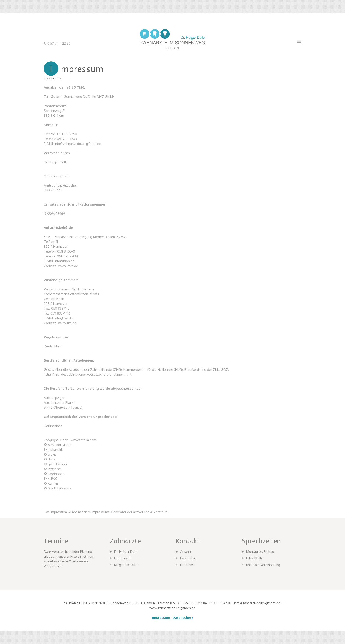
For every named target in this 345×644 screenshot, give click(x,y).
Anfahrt (186, 552)
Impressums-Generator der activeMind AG (123, 512)
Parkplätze (188, 558)
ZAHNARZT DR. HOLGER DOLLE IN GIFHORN (173, 50)
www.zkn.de (67, 323)
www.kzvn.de (68, 266)
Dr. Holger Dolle (126, 552)
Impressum (161, 618)
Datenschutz (183, 618)
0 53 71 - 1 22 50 (59, 43)
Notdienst (188, 565)
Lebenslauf (122, 558)
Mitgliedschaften (127, 565)
